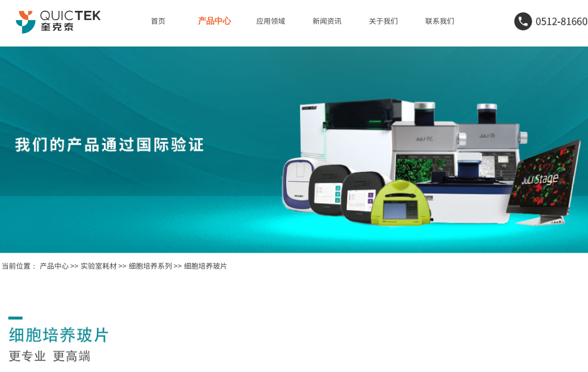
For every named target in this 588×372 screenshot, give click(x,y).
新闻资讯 (327, 21)
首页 (158, 21)
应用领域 (271, 21)
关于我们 (383, 21)
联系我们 (440, 21)
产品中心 (214, 21)
